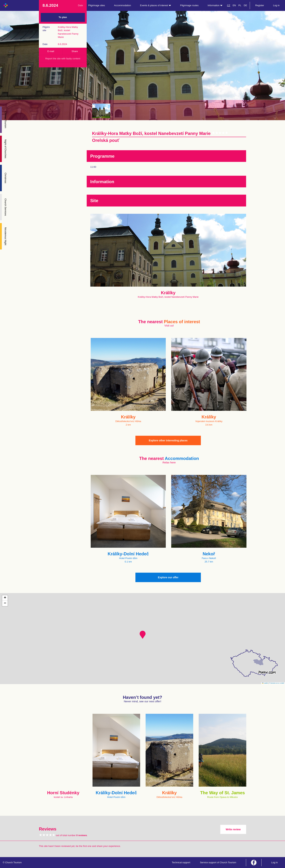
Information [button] (215, 5)
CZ (229, 5)
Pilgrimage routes (189, 5)
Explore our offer (168, 577)
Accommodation (122, 5)
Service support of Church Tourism (218, 862)
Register (260, 5)
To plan (63, 17)
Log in (276, 5)
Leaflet (265, 683)
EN (234, 5)
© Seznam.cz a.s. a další (277, 683)
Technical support (181, 862)
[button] (143, 635)
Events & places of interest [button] (156, 5)
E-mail (51, 51)
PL (240, 5)
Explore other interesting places (168, 440)
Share (75, 51)
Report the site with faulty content (63, 59)
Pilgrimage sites (97, 5)
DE (245, 5)
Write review (233, 829)
